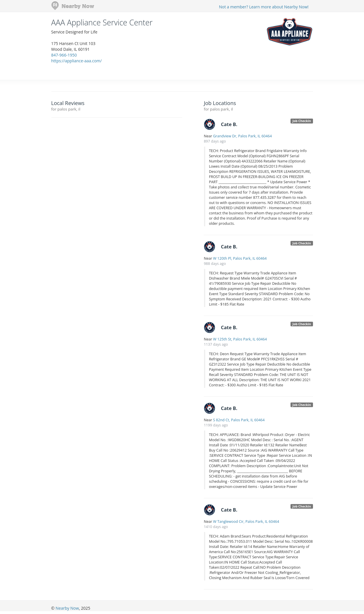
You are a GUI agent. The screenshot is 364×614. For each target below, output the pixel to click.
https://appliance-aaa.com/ (77, 61)
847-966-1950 (64, 55)
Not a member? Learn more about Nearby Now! (264, 7)
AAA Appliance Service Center (102, 23)
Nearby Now (67, 608)
